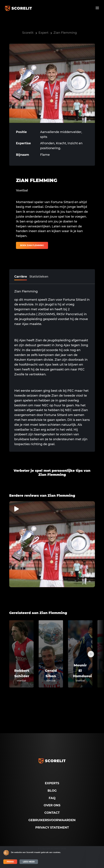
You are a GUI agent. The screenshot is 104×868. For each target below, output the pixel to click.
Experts (52, 783)
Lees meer (29, 862)
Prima (10, 862)
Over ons (52, 805)
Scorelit (28, 33)
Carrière (21, 277)
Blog (52, 791)
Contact (52, 813)
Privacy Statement (52, 828)
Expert (43, 33)
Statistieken (39, 277)
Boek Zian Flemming (32, 245)
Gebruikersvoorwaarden (52, 820)
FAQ (52, 798)
